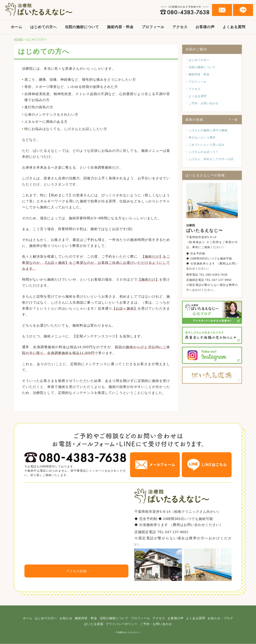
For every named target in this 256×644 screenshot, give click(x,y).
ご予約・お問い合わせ (204, 103)
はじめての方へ (43, 27)
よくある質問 (234, 27)
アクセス (180, 27)
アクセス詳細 (76, 571)
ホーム (16, 27)
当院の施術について (82, 27)
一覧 (235, 120)
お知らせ (77, 618)
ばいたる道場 (106, 624)
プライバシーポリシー (136, 624)
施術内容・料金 (120, 27)
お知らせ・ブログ (80, 624)
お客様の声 (205, 27)
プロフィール (153, 27)
